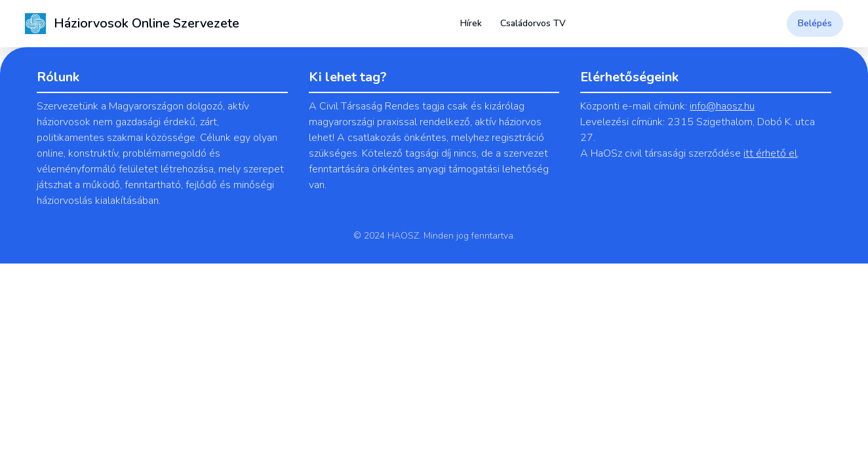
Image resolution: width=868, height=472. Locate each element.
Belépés (815, 23)
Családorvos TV (533, 23)
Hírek (471, 23)
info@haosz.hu (722, 106)
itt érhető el (770, 153)
